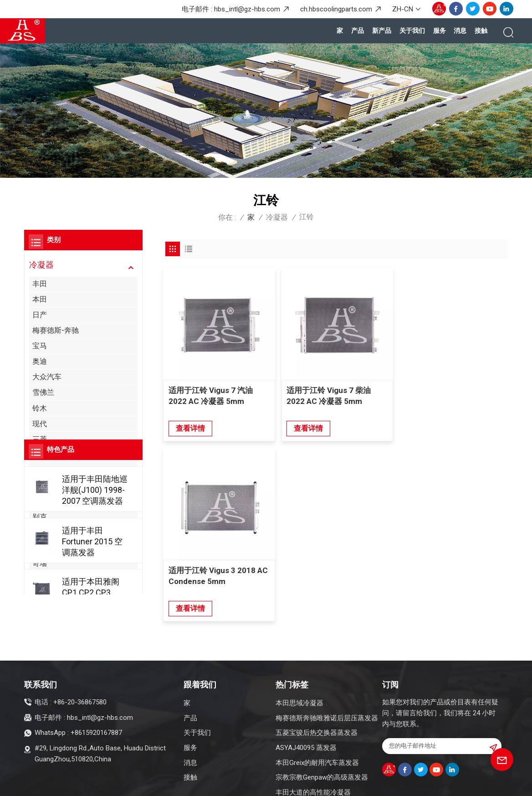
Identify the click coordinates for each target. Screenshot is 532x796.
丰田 (40, 284)
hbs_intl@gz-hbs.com (247, 9)
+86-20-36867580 (80, 658)
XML (153, 783)
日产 (40, 315)
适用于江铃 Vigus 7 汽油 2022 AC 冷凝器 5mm (211, 395)
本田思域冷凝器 (299, 659)
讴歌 (40, 486)
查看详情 (190, 427)
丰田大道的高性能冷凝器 (313, 749)
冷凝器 (277, 217)
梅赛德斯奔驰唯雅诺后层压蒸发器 (327, 674)
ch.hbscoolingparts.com (336, 9)
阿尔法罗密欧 (54, 501)
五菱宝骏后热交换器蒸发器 (317, 689)
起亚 (40, 470)
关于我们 (412, 31)
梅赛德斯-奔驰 (56, 330)
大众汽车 (47, 377)
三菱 (40, 439)
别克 (40, 517)
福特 (40, 455)
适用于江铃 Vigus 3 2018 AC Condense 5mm (452, 395)
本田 (40, 299)
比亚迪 (43, 532)
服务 (440, 31)
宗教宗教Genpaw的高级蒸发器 (322, 734)
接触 (481, 31)
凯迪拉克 (47, 548)
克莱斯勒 (47, 579)
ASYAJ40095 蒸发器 (306, 704)
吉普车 (43, 594)
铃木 (40, 408)
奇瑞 (40, 563)
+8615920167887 (96, 689)
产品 (358, 31)
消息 (460, 31)
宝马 (40, 346)
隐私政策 (179, 783)
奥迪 (40, 361)
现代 (40, 424)
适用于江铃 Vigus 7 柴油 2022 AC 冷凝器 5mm (328, 395)
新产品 (382, 31)
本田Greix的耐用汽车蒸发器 (317, 719)
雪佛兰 (43, 392)
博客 (100, 783)
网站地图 (126, 783)
